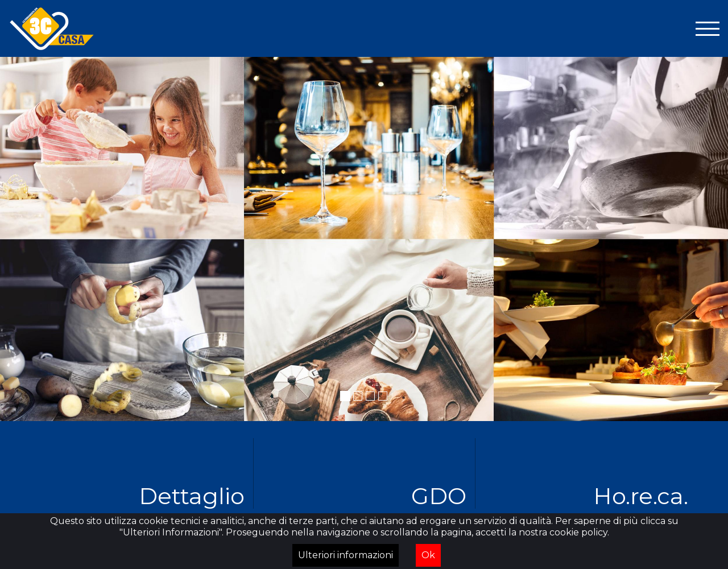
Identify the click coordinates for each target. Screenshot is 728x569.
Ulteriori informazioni (346, 555)
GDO (439, 495)
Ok (428, 555)
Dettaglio (192, 495)
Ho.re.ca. (641, 495)
